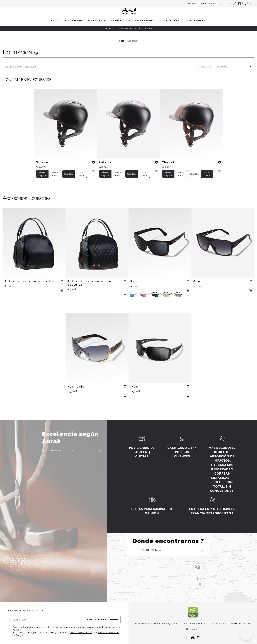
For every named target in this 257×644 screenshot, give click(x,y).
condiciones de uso (240, 624)
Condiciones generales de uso (39, 627)
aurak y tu (206, 3)
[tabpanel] (66, 122)
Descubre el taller (59, 450)
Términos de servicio (108, 632)
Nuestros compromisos (194, 624)
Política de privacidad (81, 632)
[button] (235, 2)
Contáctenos (191, 3)
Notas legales (218, 624)
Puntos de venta (222, 3)
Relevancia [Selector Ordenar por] (234, 67)
